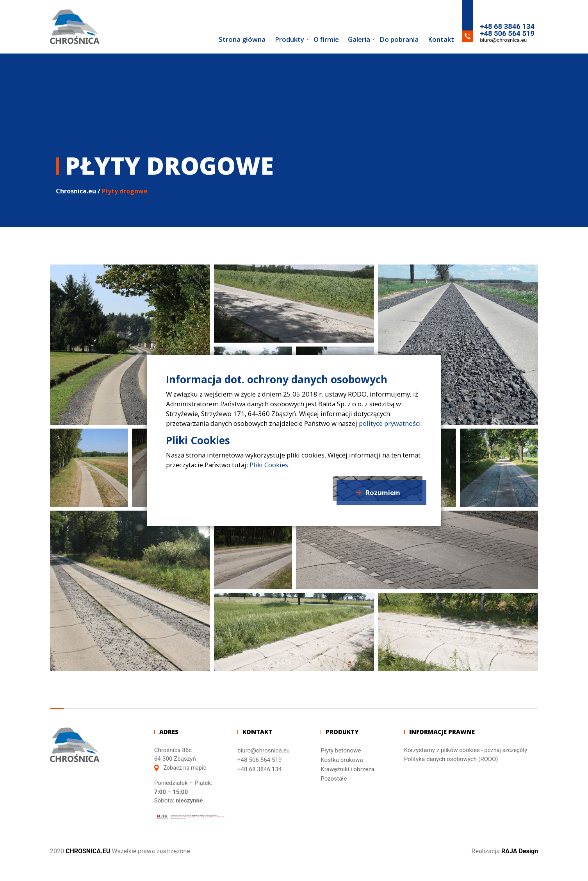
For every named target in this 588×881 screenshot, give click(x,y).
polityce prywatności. (391, 423)
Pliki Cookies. (270, 465)
